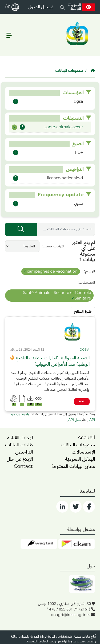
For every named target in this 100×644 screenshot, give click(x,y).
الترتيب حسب (54, 246)
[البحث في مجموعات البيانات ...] (66, 229)
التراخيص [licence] (24, 452)
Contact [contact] (23, 466)
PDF (82, 402)
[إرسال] (21, 229)
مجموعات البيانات (69, 71)
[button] (62, 7)
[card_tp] (85, 350)
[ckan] (77, 544)
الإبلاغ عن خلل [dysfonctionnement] (20, 459)
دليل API (74, 420)
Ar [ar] (7, 6)
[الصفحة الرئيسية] (93, 71)
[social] (89, 507)
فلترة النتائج (83, 312)
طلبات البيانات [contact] (19, 445)
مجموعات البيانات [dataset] (78, 445)
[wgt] (39, 544)
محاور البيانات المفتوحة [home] (73, 466)
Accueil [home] (86, 438)
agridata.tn (65, 637)
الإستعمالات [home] (83, 452)
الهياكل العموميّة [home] (80, 459)
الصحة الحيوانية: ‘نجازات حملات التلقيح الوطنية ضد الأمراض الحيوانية (53, 361)
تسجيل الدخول (41, 7)
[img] (73, 332)
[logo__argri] (77, 34)
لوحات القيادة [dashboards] (20, 438)
